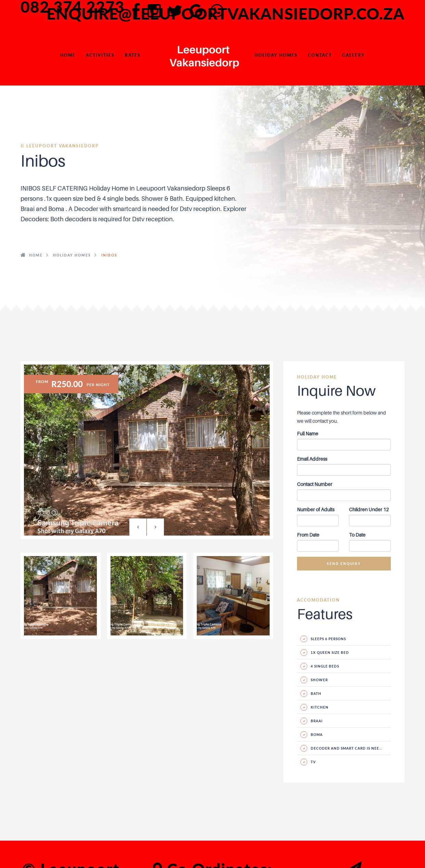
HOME (68, 55)
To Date (357, 535)
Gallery (353, 55)
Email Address (312, 459)
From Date (308, 535)
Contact (320, 55)
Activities (100, 55)
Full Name (308, 433)
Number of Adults (316, 509)
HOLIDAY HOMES (72, 255)
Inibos (109, 255)
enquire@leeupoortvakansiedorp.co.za (226, 14)
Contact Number (315, 484)
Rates (133, 55)
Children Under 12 (369, 509)
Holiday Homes (276, 55)
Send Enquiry (344, 564)
